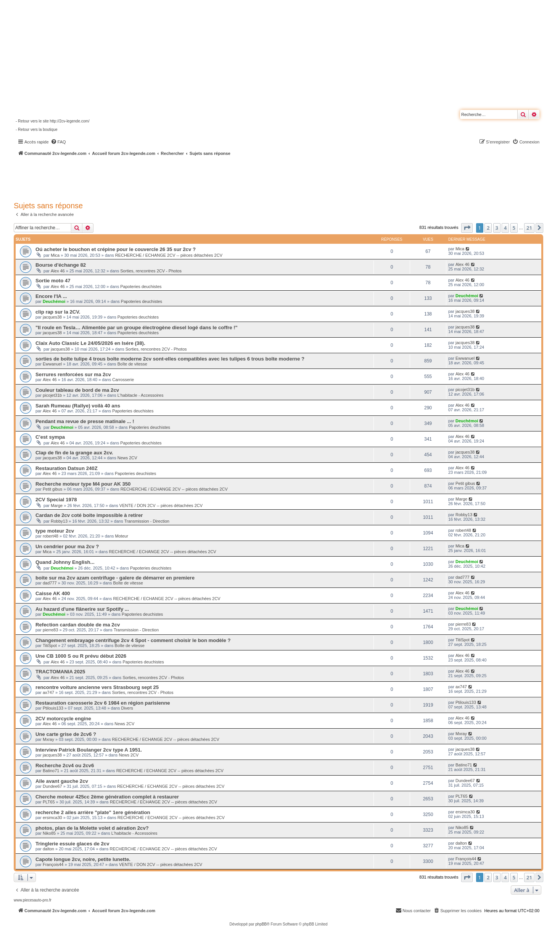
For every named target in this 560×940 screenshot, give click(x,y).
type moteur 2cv (55, 531)
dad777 (50, 583)
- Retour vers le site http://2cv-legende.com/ (52, 121)
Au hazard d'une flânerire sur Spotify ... (82, 609)
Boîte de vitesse (132, 364)
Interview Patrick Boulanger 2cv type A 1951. (89, 750)
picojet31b (52, 395)
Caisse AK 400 (53, 593)
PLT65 (49, 802)
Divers (127, 708)
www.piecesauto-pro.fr (33, 900)
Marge (57, 505)
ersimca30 (52, 818)
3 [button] (497, 228)
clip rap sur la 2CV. (58, 312)
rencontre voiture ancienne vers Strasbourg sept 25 (97, 687)
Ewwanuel (52, 364)
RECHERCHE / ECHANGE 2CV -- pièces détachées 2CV (169, 255)
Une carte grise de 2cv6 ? (66, 734)
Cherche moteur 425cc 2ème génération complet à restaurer (107, 797)
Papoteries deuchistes (141, 287)
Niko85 (49, 833)
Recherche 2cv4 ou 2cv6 (65, 765)
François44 (53, 864)
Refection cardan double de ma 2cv (78, 625)
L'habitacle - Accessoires (141, 395)
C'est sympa (50, 437)
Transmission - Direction (147, 521)
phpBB (261, 924)
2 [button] (488, 228)
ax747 (48, 692)
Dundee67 (52, 786)
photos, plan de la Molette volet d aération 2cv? (92, 828)
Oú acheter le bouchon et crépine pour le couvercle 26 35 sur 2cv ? (116, 249)
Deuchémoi (54, 301)
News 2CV (127, 458)
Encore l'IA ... (51, 296)
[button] (467, 228)
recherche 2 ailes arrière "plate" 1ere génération (93, 812)
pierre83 (50, 630)
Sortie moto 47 (53, 281)
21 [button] (529, 228)
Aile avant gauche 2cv (62, 781)
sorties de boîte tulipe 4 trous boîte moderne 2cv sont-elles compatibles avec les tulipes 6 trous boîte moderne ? (170, 359)
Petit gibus (52, 489)
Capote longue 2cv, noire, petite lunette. (83, 859)
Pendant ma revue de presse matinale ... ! (85, 421)
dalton (48, 849)
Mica (55, 255)
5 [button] (514, 228)
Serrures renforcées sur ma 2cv (73, 374)
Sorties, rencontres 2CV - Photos (151, 271)
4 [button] (505, 228)
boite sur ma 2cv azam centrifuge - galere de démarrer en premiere (115, 578)
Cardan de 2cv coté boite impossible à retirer (89, 515)
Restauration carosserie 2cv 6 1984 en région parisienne (103, 703)
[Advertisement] (204, 177)
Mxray (48, 739)
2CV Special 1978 (56, 500)
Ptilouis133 (53, 708)
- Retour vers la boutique (37, 130)
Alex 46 (58, 271)
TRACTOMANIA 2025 (60, 672)
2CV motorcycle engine (63, 719)
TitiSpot (50, 645)
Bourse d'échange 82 (61, 265)
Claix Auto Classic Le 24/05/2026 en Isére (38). (90, 343)
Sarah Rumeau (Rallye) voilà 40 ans (78, 406)
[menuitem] (58, 142)
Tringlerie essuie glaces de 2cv (72, 844)
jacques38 (52, 317)
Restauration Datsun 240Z (67, 468)
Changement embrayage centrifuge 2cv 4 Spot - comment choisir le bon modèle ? (133, 640)
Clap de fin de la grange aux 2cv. (74, 453)
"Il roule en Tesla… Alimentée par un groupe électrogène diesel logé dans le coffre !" (137, 328)
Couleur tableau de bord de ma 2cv (77, 390)
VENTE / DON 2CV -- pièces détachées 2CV (161, 505)
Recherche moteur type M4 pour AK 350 (83, 484)
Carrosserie (123, 380)
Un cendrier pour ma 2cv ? (67, 546)
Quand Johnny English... (65, 562)
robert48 (51, 536)
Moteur (122, 536)
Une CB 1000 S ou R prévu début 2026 (81, 656)
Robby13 (59, 521)
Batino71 (51, 771)
